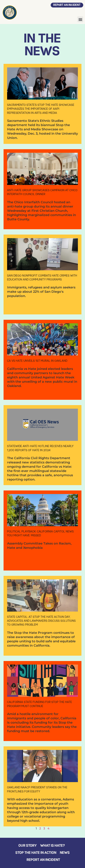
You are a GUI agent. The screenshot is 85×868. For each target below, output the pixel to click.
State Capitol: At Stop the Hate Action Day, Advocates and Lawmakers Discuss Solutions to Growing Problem (41, 621)
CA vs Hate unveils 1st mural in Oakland (37, 361)
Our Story (28, 846)
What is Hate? (53, 846)
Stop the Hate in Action (36, 853)
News (65, 853)
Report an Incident (43, 860)
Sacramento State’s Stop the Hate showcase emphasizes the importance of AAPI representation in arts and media (41, 109)
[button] (80, 19)
